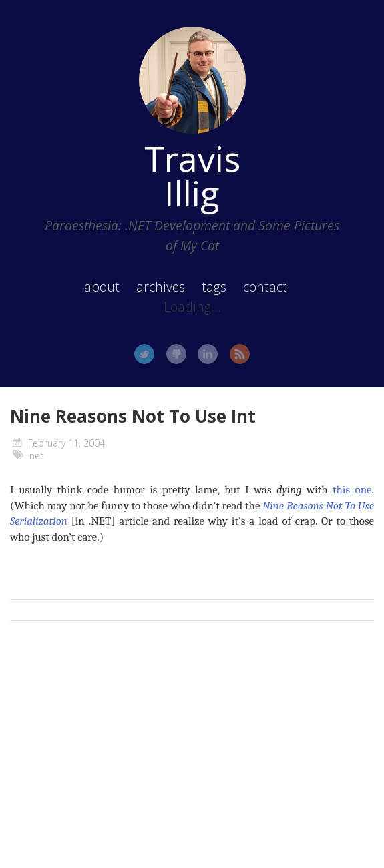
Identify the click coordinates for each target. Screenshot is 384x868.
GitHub (176, 354)
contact (265, 287)
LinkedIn (208, 354)
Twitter (144, 354)
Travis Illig (192, 176)
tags (214, 287)
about (102, 287)
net (36, 456)
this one (352, 490)
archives (161, 287)
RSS (240, 354)
